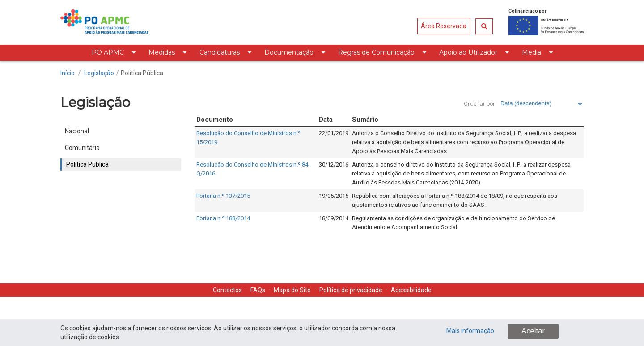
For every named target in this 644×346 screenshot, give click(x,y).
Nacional (77, 131)
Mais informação (470, 331)
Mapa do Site (292, 290)
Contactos (227, 290)
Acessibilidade (411, 290)
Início (68, 73)
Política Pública (142, 73)
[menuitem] (113, 53)
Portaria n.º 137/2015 (223, 196)
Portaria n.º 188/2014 (223, 218)
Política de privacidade (351, 290)
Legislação (99, 73)
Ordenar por (479, 104)
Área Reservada (444, 26)
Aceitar (533, 331)
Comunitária (82, 148)
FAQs (258, 290)
